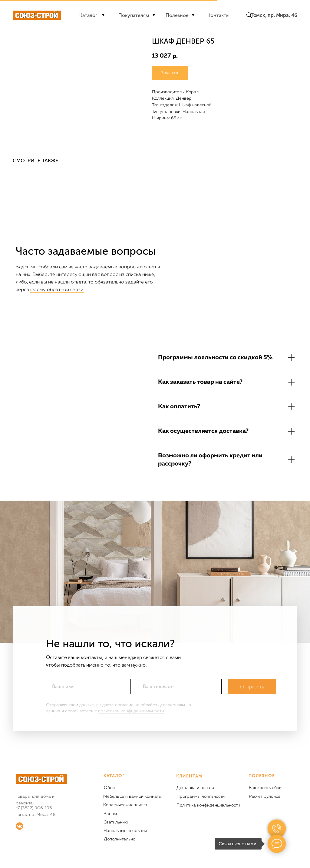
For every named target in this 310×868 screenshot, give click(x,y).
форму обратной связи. (57, 290)
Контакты (218, 15)
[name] (88, 687)
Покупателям (134, 15)
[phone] (179, 687)
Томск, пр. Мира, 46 (274, 15)
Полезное (177, 15)
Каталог (88, 15)
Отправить (252, 687)
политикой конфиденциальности (131, 711)
